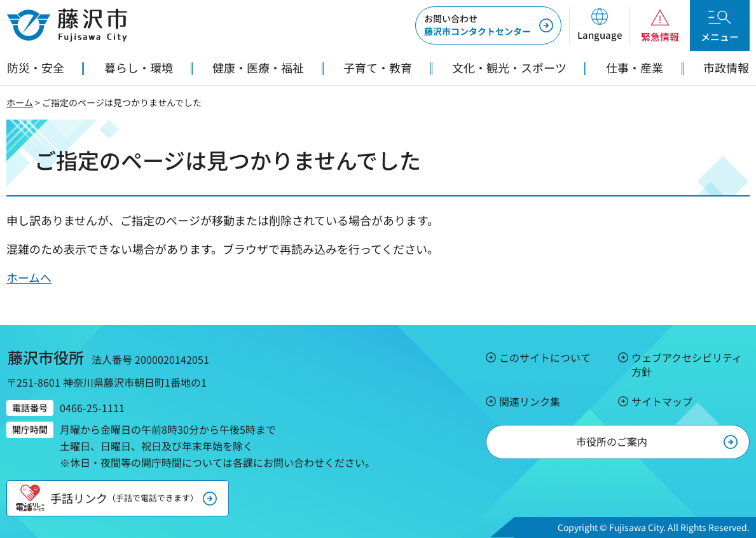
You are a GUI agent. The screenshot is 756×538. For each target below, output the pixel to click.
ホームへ (29, 277)
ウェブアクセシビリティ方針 (687, 364)
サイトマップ (662, 401)
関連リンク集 (530, 401)
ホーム (20, 102)
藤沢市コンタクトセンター (478, 25)
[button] (599, 25)
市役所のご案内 (612, 441)
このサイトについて (545, 357)
